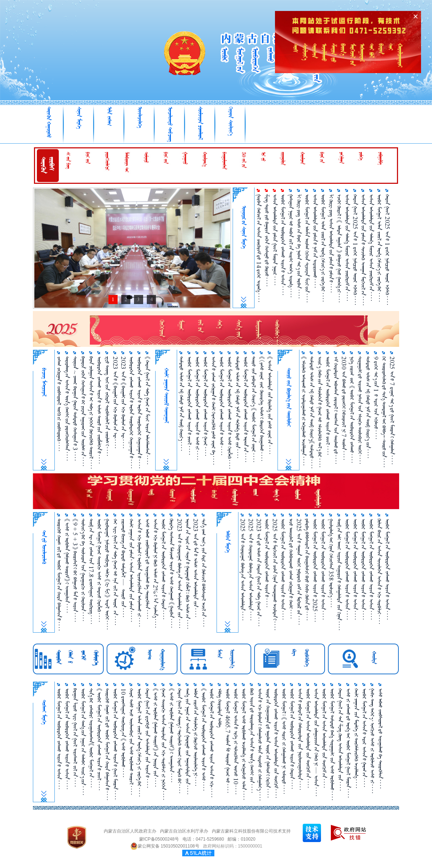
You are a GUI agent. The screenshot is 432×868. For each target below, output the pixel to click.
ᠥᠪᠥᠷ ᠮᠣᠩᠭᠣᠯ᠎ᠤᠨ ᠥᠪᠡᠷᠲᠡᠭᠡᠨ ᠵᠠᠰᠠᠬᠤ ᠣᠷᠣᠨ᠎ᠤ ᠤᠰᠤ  (221, 406)
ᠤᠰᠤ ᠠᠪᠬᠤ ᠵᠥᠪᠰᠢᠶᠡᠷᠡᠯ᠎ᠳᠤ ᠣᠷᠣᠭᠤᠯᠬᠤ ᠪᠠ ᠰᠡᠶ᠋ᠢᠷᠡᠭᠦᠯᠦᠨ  (147, 569)
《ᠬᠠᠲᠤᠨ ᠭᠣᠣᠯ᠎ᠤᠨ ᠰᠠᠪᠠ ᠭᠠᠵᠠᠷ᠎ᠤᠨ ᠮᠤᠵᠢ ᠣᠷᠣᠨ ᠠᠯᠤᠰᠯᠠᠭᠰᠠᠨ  (147, 410)
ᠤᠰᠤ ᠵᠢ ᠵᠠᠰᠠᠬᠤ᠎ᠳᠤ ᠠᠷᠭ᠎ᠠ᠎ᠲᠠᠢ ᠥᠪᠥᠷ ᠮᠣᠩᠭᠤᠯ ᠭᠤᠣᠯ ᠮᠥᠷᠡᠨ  (348, 743)
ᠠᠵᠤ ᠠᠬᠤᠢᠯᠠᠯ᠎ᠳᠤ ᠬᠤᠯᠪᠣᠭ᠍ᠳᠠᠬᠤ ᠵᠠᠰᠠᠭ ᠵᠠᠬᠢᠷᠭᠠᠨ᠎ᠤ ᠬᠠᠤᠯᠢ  (291, 568)
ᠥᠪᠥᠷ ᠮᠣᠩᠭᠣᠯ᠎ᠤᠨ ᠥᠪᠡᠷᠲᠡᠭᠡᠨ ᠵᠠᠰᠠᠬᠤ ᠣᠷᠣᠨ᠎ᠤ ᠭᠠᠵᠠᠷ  (205, 406)
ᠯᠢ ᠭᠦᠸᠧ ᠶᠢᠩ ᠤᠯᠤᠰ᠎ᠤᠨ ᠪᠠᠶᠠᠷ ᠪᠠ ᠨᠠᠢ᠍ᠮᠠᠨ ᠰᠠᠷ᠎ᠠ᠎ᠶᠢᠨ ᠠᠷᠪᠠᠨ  (299, 246)
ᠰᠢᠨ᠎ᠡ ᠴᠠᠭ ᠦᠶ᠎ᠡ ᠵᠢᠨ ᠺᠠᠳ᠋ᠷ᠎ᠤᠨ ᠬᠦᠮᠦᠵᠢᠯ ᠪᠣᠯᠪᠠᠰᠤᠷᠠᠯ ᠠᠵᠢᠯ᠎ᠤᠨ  (204, 573)
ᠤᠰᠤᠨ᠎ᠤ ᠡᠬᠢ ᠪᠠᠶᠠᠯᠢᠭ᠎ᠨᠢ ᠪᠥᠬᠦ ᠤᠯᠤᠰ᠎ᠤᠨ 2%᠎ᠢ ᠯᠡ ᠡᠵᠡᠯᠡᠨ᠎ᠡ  (155, 573)
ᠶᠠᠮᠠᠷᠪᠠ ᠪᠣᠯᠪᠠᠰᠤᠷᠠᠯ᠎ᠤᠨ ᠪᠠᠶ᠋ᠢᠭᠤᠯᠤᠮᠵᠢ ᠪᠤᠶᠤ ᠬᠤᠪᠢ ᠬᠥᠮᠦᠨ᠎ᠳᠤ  (307, 569)
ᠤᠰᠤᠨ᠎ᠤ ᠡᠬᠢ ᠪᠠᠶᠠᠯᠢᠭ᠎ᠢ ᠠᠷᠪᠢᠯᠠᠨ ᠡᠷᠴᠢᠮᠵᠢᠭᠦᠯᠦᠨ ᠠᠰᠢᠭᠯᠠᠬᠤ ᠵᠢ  (139, 573)
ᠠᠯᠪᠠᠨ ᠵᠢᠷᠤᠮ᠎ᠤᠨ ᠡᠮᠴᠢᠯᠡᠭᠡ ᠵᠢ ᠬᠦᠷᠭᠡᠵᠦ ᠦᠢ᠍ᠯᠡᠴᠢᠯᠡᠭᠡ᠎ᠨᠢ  (196, 737)
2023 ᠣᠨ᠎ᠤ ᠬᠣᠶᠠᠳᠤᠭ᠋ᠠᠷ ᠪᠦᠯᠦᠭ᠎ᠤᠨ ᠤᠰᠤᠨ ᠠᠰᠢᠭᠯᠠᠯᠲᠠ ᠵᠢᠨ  (179, 573)
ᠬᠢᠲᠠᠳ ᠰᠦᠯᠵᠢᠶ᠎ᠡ (231, 121)
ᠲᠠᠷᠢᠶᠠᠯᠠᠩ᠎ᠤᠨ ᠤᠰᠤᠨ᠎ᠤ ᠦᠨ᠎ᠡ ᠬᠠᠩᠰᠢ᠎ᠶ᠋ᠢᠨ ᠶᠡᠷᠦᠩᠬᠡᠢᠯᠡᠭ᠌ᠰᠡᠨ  (67, 408)
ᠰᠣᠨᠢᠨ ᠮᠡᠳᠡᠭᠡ (79, 118)
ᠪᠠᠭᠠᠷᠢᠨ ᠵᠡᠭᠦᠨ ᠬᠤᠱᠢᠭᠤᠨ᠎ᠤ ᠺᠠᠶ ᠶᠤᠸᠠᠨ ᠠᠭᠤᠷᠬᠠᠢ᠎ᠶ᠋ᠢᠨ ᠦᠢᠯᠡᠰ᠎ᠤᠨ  (83, 411)
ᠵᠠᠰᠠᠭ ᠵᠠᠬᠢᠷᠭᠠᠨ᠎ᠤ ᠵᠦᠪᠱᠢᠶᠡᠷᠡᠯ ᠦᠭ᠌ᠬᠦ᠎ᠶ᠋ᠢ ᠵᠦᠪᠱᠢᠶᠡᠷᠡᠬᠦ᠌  (59, 404)
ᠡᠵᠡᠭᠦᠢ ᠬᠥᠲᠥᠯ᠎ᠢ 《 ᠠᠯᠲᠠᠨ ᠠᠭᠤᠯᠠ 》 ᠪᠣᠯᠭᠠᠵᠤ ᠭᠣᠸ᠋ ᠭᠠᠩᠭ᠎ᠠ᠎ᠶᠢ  (339, 248)
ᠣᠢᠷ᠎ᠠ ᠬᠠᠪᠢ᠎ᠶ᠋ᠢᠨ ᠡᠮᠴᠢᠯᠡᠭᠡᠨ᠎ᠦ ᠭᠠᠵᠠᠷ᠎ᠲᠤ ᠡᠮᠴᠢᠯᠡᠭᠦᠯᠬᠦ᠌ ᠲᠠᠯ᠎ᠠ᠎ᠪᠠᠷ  (320, 412)
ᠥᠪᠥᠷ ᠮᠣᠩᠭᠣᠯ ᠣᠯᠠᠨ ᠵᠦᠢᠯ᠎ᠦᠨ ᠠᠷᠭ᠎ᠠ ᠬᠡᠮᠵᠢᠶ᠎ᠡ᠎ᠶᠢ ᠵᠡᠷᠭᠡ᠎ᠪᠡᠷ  (323, 248)
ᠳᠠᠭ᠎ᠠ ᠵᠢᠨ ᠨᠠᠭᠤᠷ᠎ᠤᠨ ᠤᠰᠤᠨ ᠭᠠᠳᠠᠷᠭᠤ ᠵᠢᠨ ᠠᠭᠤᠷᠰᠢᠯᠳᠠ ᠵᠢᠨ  (188, 741)
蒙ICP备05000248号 (159, 839)
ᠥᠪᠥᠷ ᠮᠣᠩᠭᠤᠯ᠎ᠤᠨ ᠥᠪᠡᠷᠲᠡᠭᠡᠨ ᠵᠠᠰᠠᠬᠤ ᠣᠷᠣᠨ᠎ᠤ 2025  (315, 570)
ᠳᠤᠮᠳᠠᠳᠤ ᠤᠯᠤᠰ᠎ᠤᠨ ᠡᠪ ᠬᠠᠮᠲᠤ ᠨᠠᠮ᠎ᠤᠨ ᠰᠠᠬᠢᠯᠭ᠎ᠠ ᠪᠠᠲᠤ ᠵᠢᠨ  (238, 407)
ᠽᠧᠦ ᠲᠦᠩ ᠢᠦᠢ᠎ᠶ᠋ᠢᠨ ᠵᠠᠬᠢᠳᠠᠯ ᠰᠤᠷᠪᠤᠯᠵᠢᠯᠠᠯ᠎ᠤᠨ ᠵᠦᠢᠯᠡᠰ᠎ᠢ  (107, 406)
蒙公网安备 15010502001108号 (165, 846)
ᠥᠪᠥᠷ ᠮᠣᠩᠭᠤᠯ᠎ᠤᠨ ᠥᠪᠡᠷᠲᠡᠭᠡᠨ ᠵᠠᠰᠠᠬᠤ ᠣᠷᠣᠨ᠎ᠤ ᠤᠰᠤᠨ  (323, 569)
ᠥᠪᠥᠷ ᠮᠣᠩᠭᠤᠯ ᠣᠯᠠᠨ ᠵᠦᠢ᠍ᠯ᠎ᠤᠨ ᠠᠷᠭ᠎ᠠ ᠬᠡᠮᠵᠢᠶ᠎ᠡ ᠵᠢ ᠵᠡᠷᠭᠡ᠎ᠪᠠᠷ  (139, 742)
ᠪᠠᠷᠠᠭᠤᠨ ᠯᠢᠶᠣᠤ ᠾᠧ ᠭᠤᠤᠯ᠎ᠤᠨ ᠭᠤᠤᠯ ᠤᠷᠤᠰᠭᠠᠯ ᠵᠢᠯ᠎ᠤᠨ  (75, 737)
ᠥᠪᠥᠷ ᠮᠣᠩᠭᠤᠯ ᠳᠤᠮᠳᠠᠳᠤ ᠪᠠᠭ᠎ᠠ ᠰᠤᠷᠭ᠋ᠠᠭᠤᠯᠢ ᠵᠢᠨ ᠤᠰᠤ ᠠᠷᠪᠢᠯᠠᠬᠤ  (332, 744)
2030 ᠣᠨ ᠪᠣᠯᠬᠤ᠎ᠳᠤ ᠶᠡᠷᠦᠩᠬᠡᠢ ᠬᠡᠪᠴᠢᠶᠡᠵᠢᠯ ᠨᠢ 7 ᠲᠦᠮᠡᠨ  (344, 408)
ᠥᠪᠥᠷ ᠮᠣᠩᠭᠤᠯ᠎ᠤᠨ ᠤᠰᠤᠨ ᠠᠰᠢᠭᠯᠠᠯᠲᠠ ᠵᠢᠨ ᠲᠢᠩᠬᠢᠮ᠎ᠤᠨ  (308, 738)
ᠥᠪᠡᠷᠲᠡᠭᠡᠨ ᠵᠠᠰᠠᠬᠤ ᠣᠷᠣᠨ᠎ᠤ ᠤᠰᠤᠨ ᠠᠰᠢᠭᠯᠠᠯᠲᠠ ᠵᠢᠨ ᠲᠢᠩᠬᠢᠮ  (276, 743)
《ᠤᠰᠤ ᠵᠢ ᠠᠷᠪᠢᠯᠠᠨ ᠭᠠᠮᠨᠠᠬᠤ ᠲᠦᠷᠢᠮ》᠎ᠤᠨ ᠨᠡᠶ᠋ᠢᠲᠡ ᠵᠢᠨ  (155, 737)
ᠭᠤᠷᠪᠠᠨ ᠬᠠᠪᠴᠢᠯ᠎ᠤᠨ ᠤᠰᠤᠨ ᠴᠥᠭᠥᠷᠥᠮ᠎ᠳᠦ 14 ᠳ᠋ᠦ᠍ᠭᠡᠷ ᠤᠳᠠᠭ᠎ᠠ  (259, 248)
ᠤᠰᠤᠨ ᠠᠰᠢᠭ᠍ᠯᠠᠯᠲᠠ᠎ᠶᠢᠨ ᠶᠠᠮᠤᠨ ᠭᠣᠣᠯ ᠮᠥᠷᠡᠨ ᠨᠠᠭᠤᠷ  (275, 240)
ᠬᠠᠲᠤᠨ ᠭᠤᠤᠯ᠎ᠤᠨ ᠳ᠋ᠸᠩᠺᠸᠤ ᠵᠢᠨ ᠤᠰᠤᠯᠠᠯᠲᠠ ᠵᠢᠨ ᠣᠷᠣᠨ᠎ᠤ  (147, 738)
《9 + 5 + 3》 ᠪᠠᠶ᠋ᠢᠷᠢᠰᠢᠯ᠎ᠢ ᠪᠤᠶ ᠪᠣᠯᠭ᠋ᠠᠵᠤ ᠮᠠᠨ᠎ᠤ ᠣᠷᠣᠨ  (75, 570)
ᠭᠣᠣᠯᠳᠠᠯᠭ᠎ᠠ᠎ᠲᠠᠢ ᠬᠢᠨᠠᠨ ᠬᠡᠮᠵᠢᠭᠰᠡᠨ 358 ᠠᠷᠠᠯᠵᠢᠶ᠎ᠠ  (331, 563)
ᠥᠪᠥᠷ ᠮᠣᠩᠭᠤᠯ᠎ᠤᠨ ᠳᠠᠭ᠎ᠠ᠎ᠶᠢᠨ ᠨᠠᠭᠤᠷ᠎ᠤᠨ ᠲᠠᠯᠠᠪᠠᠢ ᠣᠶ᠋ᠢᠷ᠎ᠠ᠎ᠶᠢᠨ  (83, 742)
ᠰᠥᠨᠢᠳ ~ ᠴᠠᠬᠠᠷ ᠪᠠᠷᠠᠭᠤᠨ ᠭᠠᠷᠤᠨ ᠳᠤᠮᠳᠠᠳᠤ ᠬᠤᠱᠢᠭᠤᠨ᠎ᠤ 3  (75, 408)
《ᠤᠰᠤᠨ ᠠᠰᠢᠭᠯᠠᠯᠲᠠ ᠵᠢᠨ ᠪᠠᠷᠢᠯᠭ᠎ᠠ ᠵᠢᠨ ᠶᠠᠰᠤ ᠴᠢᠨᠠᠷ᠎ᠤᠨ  (270, 405)
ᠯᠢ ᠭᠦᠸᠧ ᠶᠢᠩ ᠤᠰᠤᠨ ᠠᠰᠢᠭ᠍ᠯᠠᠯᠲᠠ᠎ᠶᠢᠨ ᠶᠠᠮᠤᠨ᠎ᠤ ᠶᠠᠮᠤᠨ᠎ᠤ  (331, 243)
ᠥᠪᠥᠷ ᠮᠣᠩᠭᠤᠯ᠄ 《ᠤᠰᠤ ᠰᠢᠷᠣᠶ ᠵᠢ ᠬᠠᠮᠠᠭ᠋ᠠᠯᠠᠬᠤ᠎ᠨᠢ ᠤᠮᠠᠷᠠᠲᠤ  (284, 741)
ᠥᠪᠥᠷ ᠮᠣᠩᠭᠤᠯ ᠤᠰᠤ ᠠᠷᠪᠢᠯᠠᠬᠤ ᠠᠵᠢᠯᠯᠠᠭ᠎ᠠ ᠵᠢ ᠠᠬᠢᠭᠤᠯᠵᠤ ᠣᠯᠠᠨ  (244, 744)
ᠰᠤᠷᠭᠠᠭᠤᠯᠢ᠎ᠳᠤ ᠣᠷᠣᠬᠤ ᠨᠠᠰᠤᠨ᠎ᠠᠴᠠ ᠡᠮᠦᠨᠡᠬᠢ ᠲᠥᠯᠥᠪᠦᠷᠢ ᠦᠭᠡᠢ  (360, 410)
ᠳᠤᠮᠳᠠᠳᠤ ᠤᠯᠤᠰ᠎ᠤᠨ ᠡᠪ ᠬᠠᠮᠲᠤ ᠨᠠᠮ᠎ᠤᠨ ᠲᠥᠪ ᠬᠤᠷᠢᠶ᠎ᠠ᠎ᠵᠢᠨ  (368, 407)
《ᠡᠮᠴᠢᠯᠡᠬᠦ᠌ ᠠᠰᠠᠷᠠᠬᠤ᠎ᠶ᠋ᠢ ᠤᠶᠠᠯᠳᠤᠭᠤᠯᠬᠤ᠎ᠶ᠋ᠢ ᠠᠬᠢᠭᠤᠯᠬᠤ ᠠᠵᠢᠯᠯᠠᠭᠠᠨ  (304, 411)
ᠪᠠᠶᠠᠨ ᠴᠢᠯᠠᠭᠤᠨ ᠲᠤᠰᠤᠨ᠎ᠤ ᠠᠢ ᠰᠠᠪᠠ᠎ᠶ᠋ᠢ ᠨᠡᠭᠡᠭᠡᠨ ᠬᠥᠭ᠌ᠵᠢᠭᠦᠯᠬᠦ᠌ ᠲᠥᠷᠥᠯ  (91, 412)
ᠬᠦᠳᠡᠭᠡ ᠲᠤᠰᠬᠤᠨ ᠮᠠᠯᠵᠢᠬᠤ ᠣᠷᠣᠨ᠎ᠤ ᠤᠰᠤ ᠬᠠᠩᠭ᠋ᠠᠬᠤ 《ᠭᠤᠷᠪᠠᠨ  (171, 573)
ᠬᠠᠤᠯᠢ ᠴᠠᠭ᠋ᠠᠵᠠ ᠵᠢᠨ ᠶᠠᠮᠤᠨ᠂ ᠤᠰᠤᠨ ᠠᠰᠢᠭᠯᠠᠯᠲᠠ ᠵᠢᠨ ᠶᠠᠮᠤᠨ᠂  (131, 570)
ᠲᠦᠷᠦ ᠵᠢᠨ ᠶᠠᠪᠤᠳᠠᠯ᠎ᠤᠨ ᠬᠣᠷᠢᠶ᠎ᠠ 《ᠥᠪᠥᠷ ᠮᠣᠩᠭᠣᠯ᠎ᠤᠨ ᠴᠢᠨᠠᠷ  (254, 409)
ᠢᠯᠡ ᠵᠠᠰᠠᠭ (109, 116)
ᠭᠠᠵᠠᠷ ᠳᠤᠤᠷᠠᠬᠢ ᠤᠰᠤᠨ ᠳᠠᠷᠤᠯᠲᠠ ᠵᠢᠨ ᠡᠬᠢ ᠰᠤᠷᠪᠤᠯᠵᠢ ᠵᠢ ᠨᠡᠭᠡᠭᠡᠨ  (163, 744)
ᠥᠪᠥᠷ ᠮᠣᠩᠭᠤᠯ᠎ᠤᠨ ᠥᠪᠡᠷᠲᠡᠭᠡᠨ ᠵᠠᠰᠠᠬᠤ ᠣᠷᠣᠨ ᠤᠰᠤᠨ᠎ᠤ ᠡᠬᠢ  (212, 743)
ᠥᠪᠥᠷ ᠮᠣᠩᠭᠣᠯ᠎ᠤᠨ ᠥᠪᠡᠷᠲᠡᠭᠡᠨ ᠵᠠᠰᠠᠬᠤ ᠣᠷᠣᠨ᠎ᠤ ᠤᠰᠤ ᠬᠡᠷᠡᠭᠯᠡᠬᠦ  (230, 412)
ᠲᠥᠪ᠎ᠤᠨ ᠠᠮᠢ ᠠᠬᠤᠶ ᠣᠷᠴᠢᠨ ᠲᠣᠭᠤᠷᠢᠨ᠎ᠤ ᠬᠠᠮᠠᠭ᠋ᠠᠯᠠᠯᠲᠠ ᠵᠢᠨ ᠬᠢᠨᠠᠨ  (339, 574)
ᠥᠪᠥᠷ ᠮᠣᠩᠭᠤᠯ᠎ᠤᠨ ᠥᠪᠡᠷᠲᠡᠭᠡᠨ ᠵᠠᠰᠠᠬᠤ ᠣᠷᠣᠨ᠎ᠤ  (267, 563)
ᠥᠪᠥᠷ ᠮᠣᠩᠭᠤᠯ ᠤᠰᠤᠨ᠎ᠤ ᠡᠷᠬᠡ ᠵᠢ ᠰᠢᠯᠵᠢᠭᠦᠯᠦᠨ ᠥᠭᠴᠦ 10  (236, 741)
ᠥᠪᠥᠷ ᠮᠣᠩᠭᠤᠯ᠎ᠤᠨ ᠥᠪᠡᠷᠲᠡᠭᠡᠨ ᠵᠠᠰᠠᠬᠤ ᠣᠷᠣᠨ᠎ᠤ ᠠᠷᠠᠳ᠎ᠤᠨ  (246, 409)
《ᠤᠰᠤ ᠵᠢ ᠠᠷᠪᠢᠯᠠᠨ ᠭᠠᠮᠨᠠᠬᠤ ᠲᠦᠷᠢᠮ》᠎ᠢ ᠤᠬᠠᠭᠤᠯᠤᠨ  (67, 566)
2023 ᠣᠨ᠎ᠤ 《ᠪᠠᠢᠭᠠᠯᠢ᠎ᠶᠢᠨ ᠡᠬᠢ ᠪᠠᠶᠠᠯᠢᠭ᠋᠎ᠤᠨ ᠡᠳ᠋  (115, 402)
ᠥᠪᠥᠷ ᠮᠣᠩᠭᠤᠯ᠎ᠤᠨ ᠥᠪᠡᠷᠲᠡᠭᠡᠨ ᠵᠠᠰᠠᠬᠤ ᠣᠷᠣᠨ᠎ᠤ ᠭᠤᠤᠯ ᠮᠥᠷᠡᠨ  (115, 744)
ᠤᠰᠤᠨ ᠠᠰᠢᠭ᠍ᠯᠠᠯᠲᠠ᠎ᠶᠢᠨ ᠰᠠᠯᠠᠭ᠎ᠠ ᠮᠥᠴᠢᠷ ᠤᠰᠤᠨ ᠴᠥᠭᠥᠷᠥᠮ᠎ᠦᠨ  (347, 247)
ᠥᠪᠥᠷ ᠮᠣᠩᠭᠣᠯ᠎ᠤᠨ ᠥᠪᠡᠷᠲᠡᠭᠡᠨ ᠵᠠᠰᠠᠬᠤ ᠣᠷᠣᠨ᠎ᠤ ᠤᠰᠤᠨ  (283, 245)
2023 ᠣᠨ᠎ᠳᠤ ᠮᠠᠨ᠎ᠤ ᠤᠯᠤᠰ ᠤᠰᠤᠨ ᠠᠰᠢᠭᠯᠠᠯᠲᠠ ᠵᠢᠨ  (196, 568)
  (200, 123)
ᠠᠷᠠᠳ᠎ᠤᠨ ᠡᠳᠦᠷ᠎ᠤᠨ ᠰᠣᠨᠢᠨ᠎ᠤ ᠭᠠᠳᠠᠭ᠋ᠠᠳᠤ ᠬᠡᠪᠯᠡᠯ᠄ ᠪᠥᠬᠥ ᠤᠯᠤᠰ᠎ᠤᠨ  (188, 574)
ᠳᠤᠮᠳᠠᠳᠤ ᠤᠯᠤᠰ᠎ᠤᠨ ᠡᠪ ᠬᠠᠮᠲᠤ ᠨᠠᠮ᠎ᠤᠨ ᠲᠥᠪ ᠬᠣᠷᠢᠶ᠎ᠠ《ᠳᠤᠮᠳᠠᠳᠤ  (312, 412)
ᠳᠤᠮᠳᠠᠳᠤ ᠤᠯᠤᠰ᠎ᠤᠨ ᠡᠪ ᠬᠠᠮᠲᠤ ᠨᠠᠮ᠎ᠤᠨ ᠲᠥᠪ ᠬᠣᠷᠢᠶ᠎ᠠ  (181, 403)
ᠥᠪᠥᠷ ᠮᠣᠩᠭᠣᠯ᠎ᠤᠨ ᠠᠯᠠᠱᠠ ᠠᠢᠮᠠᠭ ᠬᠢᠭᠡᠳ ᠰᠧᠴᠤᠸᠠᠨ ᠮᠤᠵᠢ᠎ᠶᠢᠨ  (307, 248)
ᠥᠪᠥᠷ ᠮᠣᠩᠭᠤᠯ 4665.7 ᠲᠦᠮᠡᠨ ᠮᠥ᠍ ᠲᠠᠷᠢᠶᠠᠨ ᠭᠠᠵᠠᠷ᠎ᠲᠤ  (228, 740)
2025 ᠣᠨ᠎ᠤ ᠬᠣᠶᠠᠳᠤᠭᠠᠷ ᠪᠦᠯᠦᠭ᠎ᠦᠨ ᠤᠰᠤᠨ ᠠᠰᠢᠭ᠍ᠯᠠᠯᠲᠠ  (243, 569)
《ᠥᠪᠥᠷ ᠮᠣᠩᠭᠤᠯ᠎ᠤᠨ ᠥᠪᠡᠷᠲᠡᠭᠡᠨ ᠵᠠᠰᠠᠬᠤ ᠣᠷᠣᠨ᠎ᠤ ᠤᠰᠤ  (204, 739)
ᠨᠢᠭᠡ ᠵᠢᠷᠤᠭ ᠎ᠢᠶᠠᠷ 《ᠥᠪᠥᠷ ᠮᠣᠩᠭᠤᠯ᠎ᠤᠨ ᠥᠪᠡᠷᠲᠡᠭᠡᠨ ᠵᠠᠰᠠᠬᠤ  (352, 410)
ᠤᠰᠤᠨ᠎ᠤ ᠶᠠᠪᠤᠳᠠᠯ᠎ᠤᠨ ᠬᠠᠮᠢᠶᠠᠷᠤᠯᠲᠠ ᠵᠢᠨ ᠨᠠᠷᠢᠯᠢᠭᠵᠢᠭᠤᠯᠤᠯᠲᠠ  (300, 739)
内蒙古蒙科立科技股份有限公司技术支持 (251, 831)
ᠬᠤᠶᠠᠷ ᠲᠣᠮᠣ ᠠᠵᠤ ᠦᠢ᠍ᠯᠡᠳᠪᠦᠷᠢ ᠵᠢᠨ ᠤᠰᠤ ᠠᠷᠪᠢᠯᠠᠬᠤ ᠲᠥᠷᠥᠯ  (131, 741)
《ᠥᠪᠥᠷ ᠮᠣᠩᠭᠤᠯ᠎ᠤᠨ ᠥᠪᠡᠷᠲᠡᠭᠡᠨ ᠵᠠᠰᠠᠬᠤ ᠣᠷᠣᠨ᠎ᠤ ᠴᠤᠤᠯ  (99, 739)
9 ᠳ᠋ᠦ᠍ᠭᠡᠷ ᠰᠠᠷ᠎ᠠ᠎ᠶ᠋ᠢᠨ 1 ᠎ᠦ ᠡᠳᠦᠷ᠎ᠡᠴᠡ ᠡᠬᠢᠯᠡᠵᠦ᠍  (376, 398)
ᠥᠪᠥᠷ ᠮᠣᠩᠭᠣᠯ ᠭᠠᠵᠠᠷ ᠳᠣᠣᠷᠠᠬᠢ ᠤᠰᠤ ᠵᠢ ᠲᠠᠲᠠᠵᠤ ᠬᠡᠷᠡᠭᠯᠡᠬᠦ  (99, 570)
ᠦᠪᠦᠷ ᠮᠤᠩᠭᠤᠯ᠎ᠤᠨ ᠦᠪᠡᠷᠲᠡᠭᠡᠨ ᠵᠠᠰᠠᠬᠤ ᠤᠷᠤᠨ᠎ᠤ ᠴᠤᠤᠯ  (189, 405)
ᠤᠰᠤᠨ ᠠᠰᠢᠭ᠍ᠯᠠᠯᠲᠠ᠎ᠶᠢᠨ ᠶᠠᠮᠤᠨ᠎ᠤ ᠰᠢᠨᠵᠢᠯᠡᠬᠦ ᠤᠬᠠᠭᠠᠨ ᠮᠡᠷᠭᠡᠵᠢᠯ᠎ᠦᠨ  (363, 250)
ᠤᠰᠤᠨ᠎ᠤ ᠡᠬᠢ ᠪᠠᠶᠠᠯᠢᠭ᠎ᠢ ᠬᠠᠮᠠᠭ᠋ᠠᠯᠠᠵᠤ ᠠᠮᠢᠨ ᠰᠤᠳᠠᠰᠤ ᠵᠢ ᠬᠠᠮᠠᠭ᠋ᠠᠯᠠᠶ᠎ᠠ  (260, 744)
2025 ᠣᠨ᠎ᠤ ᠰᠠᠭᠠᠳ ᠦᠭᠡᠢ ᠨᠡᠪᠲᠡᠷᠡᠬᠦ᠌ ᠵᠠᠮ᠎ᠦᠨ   (299, 572)
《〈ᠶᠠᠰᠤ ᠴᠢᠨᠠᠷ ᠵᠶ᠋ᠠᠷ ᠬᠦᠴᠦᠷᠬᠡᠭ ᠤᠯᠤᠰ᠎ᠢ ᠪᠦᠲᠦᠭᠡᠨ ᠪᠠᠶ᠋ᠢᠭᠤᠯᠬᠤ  (262, 409)
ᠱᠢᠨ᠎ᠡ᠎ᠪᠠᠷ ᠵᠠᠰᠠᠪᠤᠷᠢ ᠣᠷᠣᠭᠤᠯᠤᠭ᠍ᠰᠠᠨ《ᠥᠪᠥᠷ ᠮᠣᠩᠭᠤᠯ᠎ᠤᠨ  (91, 738)
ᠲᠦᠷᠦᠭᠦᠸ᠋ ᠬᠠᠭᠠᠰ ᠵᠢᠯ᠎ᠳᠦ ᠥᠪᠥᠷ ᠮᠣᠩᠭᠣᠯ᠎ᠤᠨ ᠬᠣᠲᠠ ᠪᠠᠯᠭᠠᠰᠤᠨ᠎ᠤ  (59, 575)
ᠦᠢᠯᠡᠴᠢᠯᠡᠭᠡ (140, 117)
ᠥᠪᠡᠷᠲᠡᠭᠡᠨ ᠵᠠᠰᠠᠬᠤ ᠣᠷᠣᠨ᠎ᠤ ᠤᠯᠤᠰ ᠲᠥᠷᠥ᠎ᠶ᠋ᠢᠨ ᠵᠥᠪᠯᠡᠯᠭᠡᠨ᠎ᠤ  (99, 410)
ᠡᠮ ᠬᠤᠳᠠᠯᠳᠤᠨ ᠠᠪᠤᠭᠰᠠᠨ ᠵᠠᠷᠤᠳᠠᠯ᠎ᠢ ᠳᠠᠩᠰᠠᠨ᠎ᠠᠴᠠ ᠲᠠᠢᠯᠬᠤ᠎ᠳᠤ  (336, 410)
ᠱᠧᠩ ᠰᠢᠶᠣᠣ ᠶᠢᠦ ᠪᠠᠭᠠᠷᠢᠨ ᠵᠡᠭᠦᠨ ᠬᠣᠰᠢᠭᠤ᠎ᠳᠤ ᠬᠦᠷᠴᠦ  (267, 240)
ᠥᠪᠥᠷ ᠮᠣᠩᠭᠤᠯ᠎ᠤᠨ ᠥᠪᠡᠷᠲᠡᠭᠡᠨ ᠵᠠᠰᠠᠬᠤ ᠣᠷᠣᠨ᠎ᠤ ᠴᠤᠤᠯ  (328, 405)
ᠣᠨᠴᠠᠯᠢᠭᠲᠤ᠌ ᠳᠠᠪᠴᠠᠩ (170, 124)
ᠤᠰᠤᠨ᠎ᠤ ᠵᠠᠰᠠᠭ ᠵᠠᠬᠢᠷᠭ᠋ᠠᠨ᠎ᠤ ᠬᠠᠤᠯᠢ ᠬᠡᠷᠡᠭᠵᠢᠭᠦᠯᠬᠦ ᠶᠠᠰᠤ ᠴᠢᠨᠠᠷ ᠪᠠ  (213, 410)
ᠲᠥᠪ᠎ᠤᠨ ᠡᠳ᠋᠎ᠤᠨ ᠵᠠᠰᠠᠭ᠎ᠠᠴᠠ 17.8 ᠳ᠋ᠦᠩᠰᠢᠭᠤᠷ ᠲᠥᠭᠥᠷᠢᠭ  (91, 571)
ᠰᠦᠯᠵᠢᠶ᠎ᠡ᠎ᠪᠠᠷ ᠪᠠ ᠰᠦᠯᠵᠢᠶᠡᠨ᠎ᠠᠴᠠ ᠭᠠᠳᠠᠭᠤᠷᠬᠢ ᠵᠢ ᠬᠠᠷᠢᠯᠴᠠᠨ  (83, 570)
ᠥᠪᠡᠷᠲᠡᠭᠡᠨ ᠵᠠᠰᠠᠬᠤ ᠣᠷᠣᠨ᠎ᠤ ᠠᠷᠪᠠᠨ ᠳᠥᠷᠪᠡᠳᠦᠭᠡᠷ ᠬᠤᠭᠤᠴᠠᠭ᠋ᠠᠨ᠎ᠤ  (139, 412)
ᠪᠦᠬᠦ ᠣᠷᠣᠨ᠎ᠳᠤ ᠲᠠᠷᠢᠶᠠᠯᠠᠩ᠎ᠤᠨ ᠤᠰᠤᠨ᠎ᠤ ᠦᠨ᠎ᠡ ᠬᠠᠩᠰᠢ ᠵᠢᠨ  (252, 740)
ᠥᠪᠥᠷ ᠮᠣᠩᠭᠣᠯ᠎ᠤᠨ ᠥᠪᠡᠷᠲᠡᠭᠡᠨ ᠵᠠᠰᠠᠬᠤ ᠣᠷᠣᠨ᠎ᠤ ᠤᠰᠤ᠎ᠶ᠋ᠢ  (197, 408)
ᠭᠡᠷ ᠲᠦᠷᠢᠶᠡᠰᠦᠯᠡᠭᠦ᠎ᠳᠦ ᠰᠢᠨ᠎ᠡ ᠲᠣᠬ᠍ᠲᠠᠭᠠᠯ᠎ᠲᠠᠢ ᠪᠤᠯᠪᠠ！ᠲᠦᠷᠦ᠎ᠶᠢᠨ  (384, 412)
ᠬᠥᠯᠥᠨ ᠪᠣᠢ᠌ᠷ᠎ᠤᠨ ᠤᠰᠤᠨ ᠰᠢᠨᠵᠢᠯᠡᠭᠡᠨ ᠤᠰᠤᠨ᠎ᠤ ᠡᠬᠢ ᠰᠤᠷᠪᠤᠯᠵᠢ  (379, 571)
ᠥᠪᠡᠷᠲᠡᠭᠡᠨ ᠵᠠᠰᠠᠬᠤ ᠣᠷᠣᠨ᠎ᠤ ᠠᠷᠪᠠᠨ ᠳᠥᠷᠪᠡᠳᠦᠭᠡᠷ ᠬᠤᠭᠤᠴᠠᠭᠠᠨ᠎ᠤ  (131, 412)
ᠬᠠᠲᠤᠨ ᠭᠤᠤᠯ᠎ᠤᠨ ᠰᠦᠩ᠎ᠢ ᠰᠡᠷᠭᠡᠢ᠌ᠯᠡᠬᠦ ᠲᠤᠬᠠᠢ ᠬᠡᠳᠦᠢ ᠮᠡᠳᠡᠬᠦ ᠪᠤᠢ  (179, 741)
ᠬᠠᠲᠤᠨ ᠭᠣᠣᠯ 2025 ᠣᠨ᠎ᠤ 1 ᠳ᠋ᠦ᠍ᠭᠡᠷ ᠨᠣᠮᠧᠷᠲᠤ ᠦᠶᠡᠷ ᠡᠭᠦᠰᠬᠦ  (355, 249)
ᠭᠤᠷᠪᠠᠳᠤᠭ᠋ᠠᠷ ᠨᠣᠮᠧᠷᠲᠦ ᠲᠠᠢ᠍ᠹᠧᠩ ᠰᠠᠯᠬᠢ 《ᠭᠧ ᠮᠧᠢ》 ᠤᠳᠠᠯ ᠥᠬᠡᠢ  (107, 574)
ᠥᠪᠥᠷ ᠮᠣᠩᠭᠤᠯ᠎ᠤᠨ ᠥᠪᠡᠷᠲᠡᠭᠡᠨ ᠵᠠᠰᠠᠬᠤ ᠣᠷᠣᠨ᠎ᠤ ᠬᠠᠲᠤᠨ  (292, 738)
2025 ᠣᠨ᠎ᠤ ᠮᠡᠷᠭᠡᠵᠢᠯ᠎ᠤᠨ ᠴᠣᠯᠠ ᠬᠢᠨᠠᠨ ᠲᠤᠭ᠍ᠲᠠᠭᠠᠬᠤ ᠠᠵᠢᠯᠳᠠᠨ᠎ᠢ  (275, 574)
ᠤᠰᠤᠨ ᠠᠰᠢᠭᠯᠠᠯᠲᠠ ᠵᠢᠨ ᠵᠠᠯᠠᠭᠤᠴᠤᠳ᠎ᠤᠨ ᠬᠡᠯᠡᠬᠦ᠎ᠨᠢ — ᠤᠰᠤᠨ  (316, 742)
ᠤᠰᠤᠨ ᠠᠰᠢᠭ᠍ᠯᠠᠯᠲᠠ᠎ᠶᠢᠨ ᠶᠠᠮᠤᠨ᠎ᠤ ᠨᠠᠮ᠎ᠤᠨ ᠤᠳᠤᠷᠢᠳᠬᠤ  (315, 241)
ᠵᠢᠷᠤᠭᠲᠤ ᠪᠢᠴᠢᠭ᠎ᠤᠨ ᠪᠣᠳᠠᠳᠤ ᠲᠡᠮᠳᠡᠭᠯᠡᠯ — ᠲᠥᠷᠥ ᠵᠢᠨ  (123, 568)
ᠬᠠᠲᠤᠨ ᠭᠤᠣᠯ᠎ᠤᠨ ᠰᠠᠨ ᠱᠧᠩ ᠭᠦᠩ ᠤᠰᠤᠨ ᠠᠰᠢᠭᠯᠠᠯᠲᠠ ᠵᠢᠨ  (340, 739)
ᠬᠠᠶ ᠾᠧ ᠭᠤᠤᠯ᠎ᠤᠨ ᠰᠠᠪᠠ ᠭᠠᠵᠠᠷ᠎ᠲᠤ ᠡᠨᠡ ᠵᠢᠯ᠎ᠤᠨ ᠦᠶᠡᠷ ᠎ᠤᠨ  (115, 572)
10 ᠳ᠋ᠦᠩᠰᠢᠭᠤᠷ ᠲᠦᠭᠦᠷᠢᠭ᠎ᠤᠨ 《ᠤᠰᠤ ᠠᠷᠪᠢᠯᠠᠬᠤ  (123, 733)
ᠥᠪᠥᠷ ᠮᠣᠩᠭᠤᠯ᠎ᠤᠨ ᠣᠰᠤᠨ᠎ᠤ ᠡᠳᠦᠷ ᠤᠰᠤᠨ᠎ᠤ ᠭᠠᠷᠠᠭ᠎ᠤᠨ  (364, 738)
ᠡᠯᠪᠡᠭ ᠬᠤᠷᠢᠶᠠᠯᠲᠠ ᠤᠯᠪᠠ (220, 708)
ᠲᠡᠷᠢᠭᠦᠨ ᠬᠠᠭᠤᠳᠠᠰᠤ (49, 122)
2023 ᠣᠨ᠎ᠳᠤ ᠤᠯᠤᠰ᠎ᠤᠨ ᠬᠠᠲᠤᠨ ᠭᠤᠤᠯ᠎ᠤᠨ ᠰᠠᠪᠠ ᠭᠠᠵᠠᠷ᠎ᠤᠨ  (259, 572)
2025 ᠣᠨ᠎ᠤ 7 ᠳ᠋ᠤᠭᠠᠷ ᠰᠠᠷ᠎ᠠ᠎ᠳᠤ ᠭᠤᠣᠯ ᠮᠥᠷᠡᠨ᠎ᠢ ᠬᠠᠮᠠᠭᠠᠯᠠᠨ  (392, 410)
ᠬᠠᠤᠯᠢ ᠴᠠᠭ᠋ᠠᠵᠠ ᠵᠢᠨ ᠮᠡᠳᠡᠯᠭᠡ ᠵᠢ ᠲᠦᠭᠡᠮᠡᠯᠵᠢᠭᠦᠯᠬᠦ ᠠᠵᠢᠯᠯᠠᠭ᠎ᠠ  (356, 738)
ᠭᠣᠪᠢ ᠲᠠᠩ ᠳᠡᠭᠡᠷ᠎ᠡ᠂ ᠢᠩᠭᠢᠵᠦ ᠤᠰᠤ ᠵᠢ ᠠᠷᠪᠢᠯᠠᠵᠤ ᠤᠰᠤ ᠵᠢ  (372, 741)
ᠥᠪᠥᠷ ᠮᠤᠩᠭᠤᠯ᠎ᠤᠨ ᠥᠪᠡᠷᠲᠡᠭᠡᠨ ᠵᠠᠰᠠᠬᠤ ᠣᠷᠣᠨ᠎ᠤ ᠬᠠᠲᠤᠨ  (163, 569)
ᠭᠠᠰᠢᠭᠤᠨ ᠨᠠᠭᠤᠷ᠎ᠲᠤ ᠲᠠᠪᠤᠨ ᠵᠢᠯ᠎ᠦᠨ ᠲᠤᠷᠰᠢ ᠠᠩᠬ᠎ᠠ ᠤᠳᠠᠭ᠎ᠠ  (291, 246)
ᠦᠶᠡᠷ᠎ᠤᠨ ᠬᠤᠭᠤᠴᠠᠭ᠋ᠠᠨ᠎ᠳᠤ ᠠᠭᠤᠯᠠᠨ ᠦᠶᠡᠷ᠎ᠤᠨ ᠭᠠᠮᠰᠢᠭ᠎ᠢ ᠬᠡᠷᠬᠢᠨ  (268, 743)
